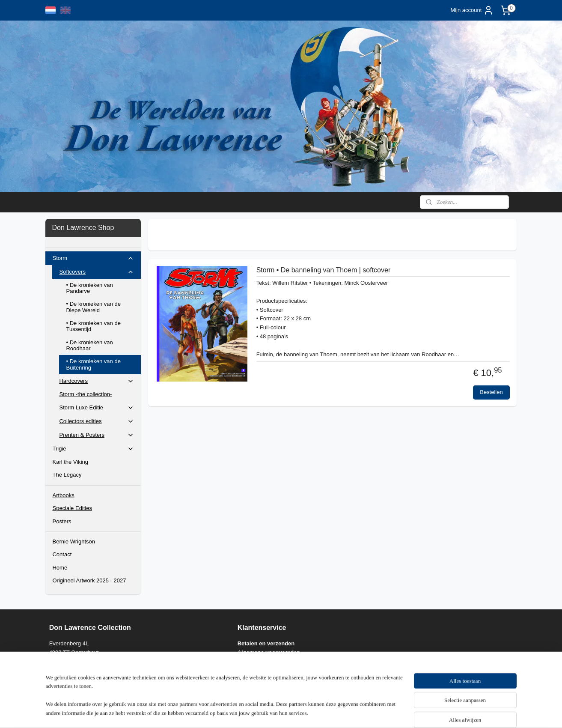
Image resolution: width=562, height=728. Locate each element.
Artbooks (63, 495)
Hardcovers (97, 381)
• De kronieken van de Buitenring (93, 364)
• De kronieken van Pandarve (89, 288)
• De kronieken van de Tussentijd (93, 326)
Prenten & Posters (97, 435)
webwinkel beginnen (305, 712)
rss (277, 712)
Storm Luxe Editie (97, 408)
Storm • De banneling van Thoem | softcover (323, 270)
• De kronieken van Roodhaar (89, 345)
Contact (62, 554)
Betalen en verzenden (266, 643)
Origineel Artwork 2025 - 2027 (89, 580)
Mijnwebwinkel (371, 712)
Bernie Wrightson (73, 542)
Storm (93, 258)
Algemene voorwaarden (269, 652)
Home (60, 568)
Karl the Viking (70, 462)
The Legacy (67, 475)
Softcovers (97, 272)
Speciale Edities (72, 508)
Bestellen (491, 392)
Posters (62, 521)
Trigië (93, 449)
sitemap (262, 712)
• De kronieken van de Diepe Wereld (93, 307)
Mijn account (472, 10)
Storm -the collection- (85, 394)
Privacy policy (256, 661)
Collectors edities (97, 421)
